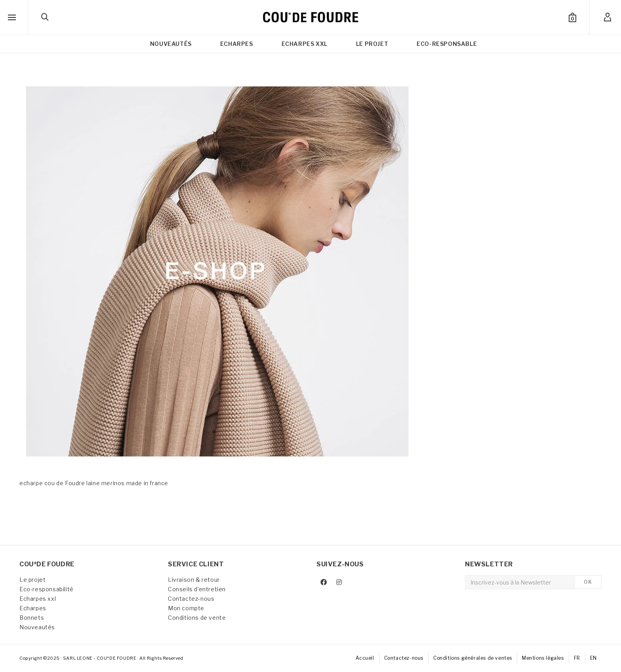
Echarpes (33, 608)
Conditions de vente (197, 618)
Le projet (32, 580)
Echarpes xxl (38, 599)
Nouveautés (37, 627)
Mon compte (186, 608)
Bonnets (32, 618)
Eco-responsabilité (47, 589)
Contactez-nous (191, 599)
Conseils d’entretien (197, 589)
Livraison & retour (194, 580)
